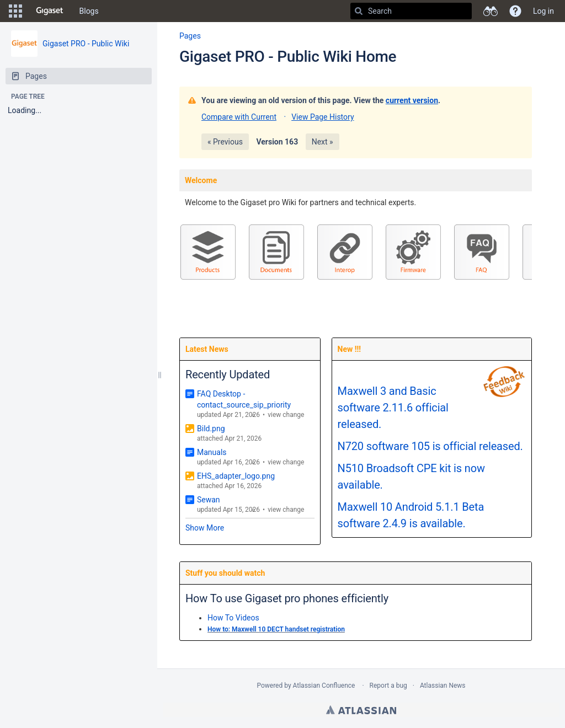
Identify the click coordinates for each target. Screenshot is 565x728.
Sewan (209, 500)
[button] (15, 11)
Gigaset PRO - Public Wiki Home (288, 57)
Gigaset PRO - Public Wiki (86, 44)
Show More (205, 528)
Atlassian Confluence (324, 686)
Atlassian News (443, 686)
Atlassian (361, 710)
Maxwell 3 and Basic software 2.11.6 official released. (393, 408)
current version (412, 100)
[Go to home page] (50, 11)
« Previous (225, 142)
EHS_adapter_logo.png (236, 476)
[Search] (359, 11)
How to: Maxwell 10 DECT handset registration (276, 629)
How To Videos (233, 618)
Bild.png (211, 429)
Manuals (212, 452)
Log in (543, 11)
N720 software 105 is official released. (430, 446)
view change (286, 415)
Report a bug (388, 686)
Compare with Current (239, 117)
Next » (323, 142)
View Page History (323, 117)
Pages (190, 36)
